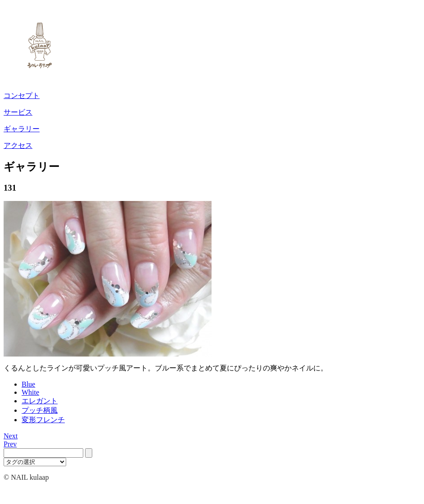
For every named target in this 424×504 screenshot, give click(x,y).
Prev (10, 444)
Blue (28, 384)
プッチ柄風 (40, 410)
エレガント (40, 401)
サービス (18, 112)
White (30, 392)
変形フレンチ (43, 420)
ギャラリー (22, 129)
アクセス (18, 145)
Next (11, 436)
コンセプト (22, 96)
